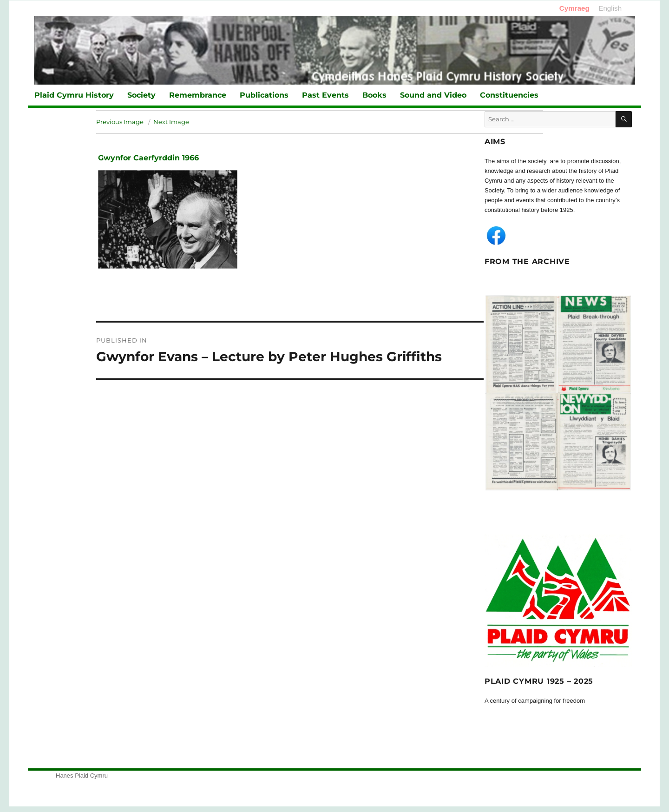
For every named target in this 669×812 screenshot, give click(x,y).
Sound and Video (433, 95)
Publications (264, 95)
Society (141, 95)
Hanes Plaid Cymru (82, 776)
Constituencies (509, 95)
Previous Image (120, 122)
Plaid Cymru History (74, 95)
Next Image (171, 122)
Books (374, 95)
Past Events (325, 95)
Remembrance (198, 95)
